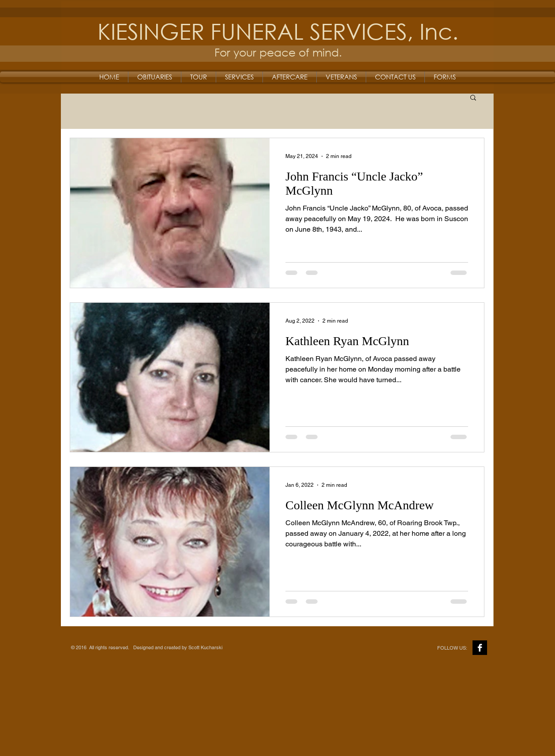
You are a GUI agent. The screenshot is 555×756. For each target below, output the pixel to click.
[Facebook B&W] (480, 648)
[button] (473, 98)
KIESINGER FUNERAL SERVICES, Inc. (278, 31)
